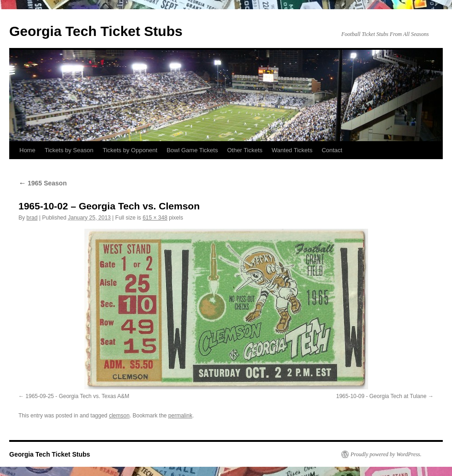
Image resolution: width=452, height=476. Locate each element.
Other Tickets (245, 150)
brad (32, 218)
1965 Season (43, 183)
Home (27, 150)
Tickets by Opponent (130, 150)
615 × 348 (155, 218)
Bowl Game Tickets (192, 150)
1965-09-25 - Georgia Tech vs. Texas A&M (77, 396)
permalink (180, 416)
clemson (119, 416)
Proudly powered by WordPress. (386, 454)
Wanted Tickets (292, 150)
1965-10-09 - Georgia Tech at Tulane (381, 396)
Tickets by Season (69, 150)
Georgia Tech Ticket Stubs (96, 31)
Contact (332, 150)
